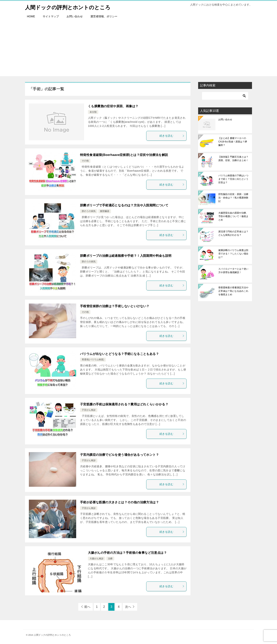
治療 (110, 559)
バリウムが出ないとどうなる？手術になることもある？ (119, 354)
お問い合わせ (75, 16)
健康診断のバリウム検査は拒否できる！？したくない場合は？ (233, 254)
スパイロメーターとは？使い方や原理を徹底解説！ (233, 271)
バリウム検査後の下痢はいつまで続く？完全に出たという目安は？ (233, 179)
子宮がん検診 (89, 410)
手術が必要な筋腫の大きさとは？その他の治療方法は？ (119, 502)
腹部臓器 (105, 211)
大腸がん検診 (97, 559)
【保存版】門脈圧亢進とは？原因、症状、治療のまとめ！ (233, 159)
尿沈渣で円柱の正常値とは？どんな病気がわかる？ (233, 233)
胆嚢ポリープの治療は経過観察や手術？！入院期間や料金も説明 (126, 256)
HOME (31, 16)
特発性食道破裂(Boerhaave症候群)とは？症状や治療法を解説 (124, 155)
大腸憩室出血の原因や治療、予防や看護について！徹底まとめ (233, 216)
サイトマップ (51, 16)
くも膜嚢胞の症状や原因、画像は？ (113, 106)
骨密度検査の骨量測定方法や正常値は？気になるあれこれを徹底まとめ (233, 291)
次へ (128, 607)
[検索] (225, 96)
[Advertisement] (138, 49)
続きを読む (172, 136)
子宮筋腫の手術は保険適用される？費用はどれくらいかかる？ (124, 404)
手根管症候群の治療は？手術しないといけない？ (115, 306)
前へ (87, 607)
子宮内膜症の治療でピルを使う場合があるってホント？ (119, 455)
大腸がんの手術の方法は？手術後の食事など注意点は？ (127, 553)
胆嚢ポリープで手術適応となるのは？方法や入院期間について (124, 205)
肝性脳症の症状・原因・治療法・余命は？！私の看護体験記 (233, 198)
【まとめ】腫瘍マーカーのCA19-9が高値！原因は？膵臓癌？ (233, 142)
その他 (85, 161)
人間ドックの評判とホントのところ (72, 7)
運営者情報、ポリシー (104, 16)
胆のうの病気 (89, 211)
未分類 (93, 112)
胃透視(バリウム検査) (93, 360)
